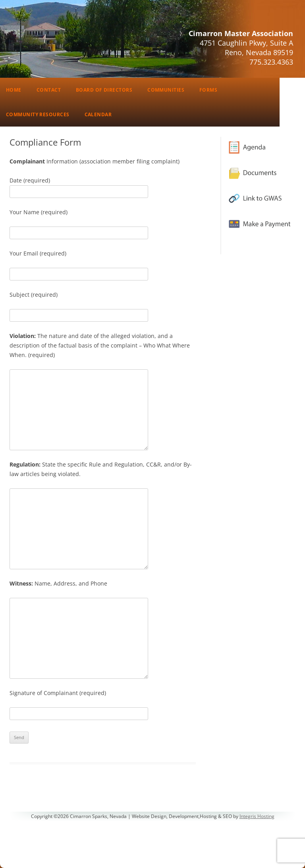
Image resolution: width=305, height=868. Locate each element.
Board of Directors (104, 90)
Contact (49, 90)
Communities (166, 90)
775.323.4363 (271, 62)
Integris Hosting (257, 816)
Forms (208, 90)
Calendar (98, 114)
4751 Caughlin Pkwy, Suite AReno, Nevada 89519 (246, 48)
